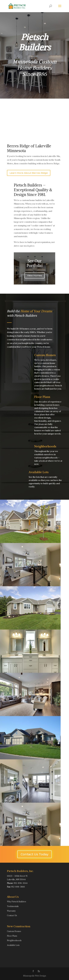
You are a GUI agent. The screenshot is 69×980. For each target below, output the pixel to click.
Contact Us (12, 915)
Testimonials (13, 906)
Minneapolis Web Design (34, 976)
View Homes (35, 275)
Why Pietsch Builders (17, 902)
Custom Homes (45, 355)
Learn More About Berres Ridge (29, 173)
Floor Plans (42, 397)
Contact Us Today (34, 854)
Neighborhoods (45, 446)
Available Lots (39, 472)
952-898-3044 (21, 883)
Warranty (11, 911)
